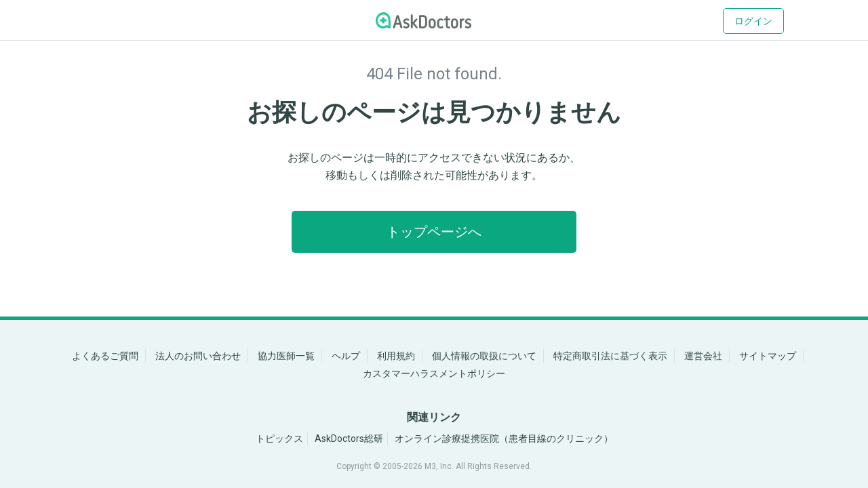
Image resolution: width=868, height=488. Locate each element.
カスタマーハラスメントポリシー (434, 373)
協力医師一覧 (286, 356)
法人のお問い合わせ (198, 356)
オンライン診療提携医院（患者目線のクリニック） (504, 439)
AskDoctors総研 (349, 439)
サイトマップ (768, 356)
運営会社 (703, 356)
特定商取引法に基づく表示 (610, 356)
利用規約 (396, 356)
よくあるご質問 (105, 356)
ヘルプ (346, 356)
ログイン (753, 21)
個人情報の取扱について (484, 356)
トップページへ (434, 232)
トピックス (279, 439)
